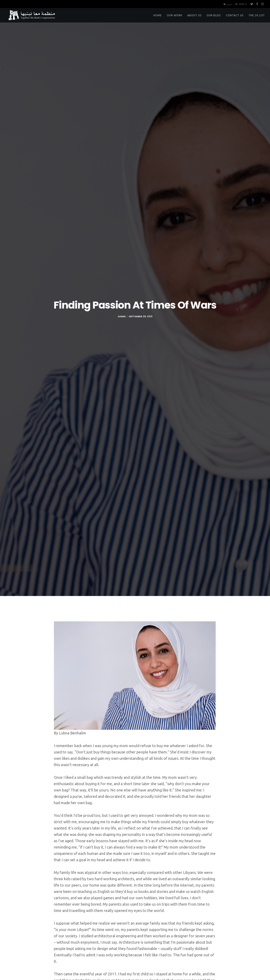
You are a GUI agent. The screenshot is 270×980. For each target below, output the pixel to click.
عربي (228, 4)
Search (241, 4)
